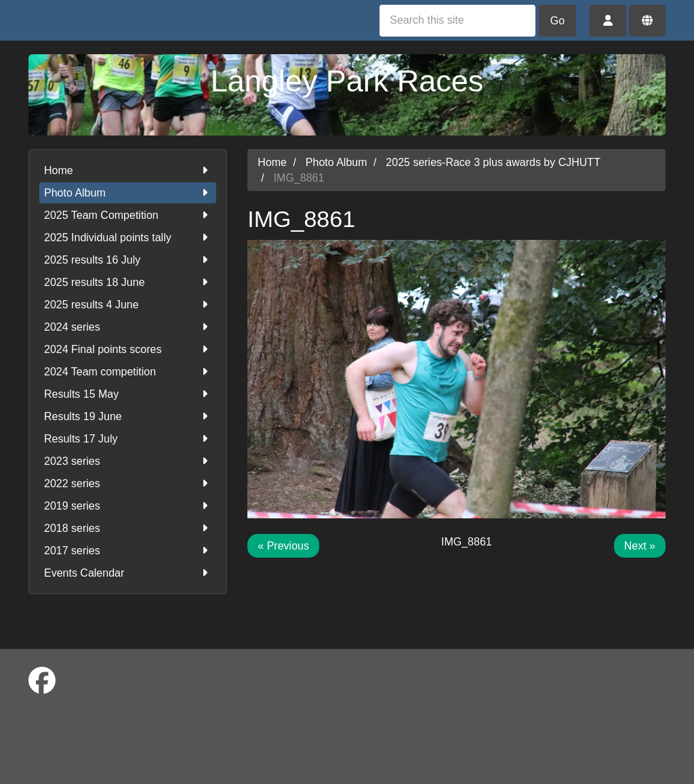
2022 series (128, 483)
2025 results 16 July (128, 260)
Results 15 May (128, 394)
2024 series (128, 327)
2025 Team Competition (128, 215)
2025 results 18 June (128, 282)
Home (128, 170)
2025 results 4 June (128, 305)
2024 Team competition (128, 372)
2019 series (128, 506)
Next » (640, 546)
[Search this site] (457, 21)
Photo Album (128, 193)
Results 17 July (128, 439)
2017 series (128, 551)
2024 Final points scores (128, 349)
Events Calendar (128, 573)
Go (557, 21)
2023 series (128, 461)
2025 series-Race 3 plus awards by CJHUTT (493, 162)
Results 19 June (128, 416)
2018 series (128, 528)
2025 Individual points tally (128, 238)
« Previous (283, 546)
